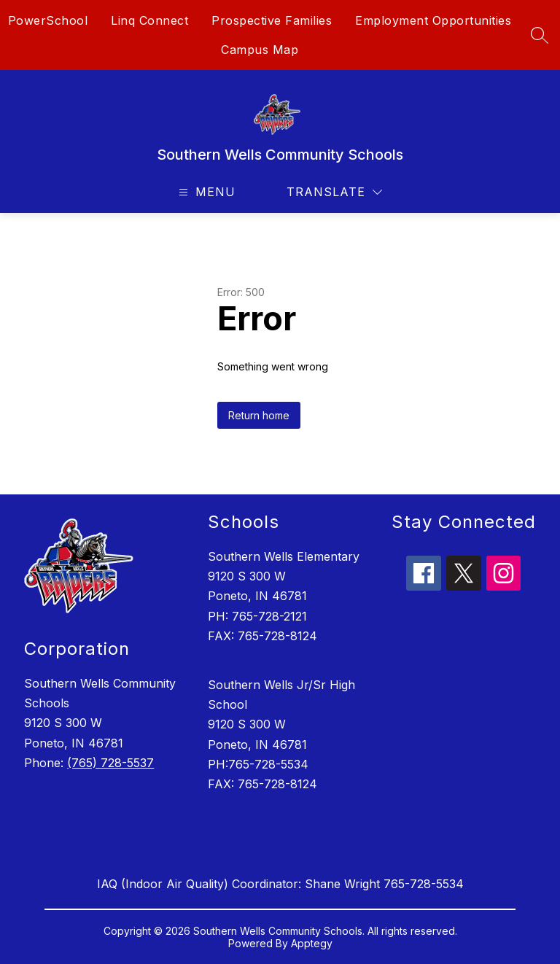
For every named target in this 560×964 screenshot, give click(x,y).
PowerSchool (48, 20)
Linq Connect (149, 20)
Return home (259, 415)
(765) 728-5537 (110, 763)
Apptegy (312, 943)
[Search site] (540, 35)
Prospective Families (272, 20)
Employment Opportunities (433, 20)
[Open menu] (205, 192)
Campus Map (260, 50)
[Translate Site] (334, 192)
